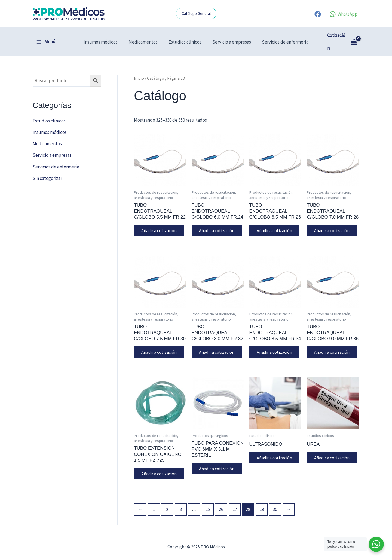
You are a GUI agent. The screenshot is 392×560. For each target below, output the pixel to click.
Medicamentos (145, 36)
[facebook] (318, 14)
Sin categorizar (47, 166)
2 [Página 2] (167, 500)
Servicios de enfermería (282, 36)
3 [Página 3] (181, 500)
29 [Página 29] (262, 500)
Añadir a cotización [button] (160, 219)
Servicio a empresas (230, 36)
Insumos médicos (104, 36)
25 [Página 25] (208, 500)
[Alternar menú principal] (46, 36)
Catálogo (156, 66)
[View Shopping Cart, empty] (342, 36)
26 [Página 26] (221, 500)
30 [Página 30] (275, 500)
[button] (196, 13)
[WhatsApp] (343, 14)
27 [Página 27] (235, 500)
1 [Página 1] (154, 500)
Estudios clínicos (185, 36)
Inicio (139, 66)
